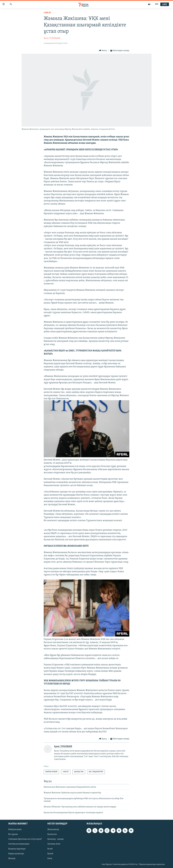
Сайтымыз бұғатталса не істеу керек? (25, 839)
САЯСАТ (47, 13)
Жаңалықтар (53, 829)
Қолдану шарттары (17, 849)
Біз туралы (13, 834)
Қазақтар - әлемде (56, 839)
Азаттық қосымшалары (19, 844)
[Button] (103, 51)
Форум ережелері (16, 854)
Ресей (50, 849)
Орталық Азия (54, 844)
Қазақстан (52, 834)
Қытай (50, 854)
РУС (157, 4)
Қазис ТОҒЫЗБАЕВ (52, 38)
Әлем (50, 858)
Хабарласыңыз (15, 829)
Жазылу (12, 858)
